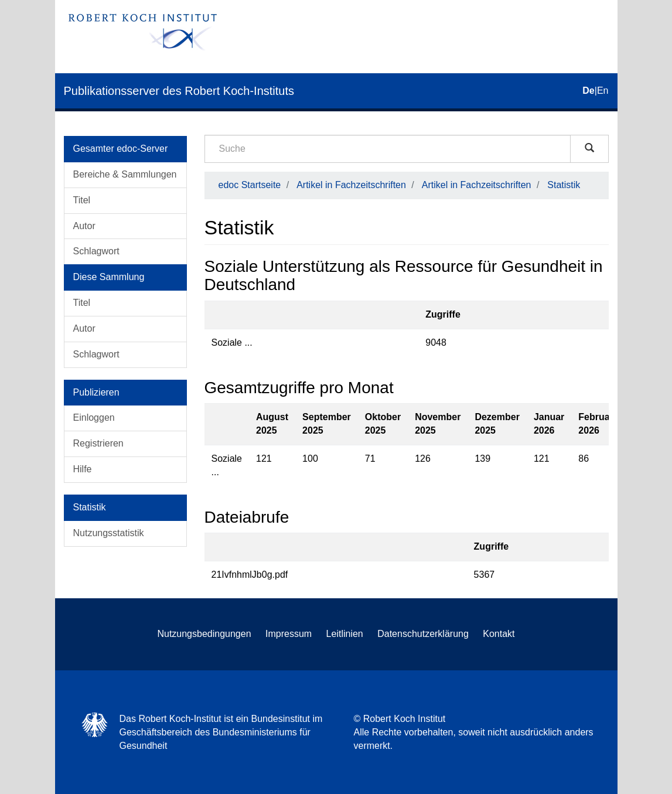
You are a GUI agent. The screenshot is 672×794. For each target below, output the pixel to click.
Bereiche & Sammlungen (125, 174)
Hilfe (83, 469)
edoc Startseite (250, 185)
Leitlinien (345, 634)
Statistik (564, 185)
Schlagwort (96, 251)
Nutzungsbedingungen (204, 634)
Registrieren (98, 443)
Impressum (289, 634)
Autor (84, 226)
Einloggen (94, 418)
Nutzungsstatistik (109, 533)
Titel (82, 200)
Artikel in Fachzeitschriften (351, 185)
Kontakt (499, 634)
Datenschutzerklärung (423, 634)
